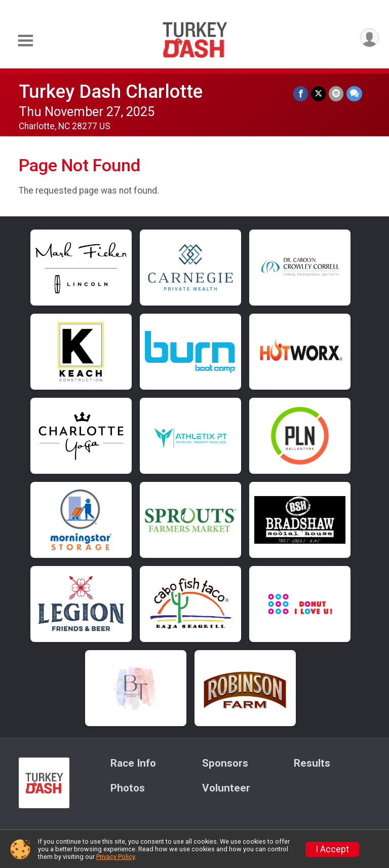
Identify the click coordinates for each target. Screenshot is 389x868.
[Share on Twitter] (318, 93)
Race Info (133, 763)
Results (312, 763)
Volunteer (226, 788)
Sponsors (225, 763)
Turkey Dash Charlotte (111, 91)
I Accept (332, 849)
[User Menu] (369, 38)
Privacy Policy (115, 857)
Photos (128, 788)
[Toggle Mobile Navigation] (25, 41)
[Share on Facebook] (301, 93)
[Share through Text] (354, 93)
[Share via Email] (336, 93)
